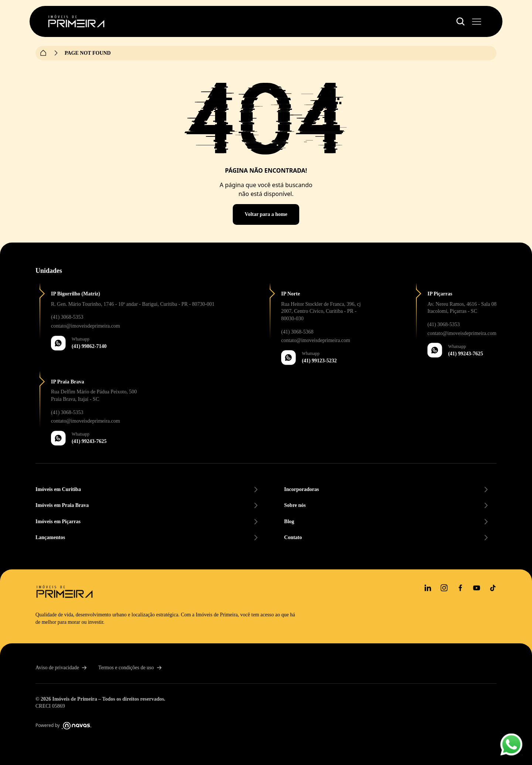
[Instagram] (444, 588)
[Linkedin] (428, 588)
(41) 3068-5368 (297, 332)
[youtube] (477, 588)
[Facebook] (460, 588)
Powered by (63, 726)
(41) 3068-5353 (67, 317)
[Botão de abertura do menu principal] (477, 21)
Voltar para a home (266, 214)
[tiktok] (493, 588)
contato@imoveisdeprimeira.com (86, 326)
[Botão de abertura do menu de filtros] (460, 21)
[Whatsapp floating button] (511, 744)
